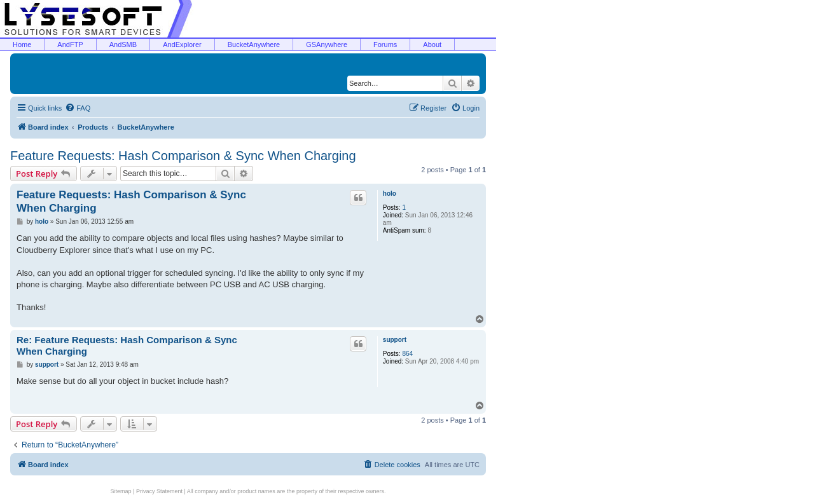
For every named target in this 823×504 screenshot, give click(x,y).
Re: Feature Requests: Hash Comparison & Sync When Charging (127, 346)
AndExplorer (182, 44)
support (395, 340)
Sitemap (121, 491)
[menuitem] (78, 108)
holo (390, 194)
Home (22, 44)
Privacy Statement (159, 491)
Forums (385, 44)
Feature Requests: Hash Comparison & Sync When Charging (183, 156)
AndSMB (123, 44)
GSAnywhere (327, 44)
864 (407, 354)
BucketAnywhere (254, 44)
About (432, 44)
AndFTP (70, 44)
